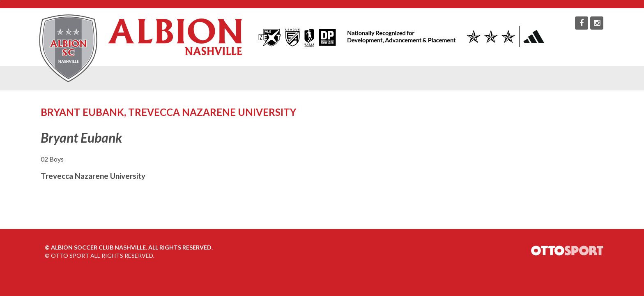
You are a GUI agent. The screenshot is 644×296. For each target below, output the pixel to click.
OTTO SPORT (70, 256)
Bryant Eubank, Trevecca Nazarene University (168, 112)
